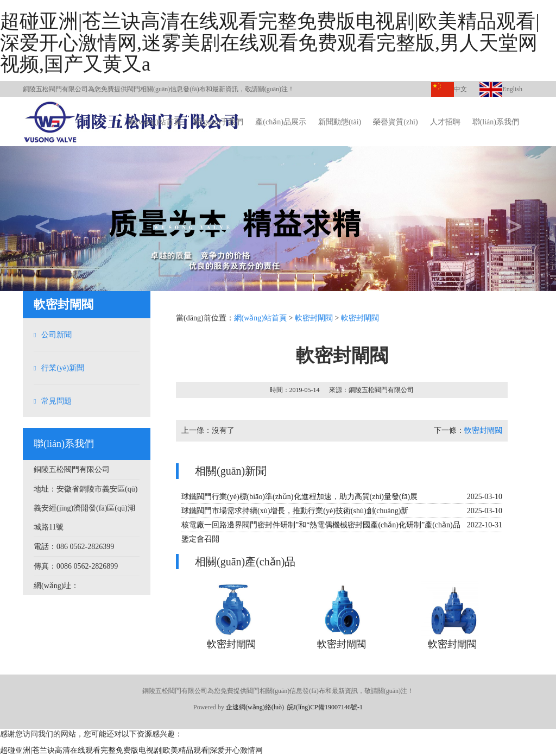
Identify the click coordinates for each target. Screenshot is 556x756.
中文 (449, 89)
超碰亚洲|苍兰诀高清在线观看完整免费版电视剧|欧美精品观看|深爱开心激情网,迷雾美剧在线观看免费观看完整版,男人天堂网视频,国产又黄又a (270, 43)
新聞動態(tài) (340, 122)
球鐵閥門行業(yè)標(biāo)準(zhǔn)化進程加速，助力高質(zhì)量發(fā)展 (299, 497)
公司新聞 (56, 335)
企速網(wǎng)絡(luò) (255, 707)
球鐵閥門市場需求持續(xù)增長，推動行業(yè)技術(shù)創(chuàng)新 (295, 511)
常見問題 (56, 401)
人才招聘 (445, 122)
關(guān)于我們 (219, 122)
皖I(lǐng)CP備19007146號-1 (325, 707)
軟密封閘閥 (314, 318)
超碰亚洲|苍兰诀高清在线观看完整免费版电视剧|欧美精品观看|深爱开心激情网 (131, 750)
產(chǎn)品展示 (281, 122)
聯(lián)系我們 (496, 122)
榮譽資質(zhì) (395, 122)
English (501, 89)
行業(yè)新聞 (63, 368)
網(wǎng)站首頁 (154, 122)
